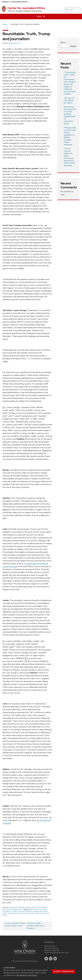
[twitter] (51, 959)
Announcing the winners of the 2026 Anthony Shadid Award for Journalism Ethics (70, 115)
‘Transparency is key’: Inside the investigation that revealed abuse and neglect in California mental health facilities (70, 83)
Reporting (6, 909)
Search (63, 42)
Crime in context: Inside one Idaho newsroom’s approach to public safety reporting (69, 157)
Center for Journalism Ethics (26, 8)
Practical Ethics (42, 907)
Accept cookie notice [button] (63, 971)
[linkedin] (55, 959)
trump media (40, 913)
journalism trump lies (18, 911)
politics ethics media (15, 913)
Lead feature (21, 907)
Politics (33, 907)
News (28, 907)
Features (13, 907)
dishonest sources (36, 909)
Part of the (25, 961)
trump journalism (29, 913)
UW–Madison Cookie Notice (27, 975)
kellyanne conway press (34, 911)
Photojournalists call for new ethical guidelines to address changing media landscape (70, 136)
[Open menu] (41, 16)
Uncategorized (16, 909)
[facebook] (46, 959)
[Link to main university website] (25, 954)
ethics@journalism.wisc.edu (59, 953)
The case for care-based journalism (69, 100)
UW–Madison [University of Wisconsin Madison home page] (15, 2)
